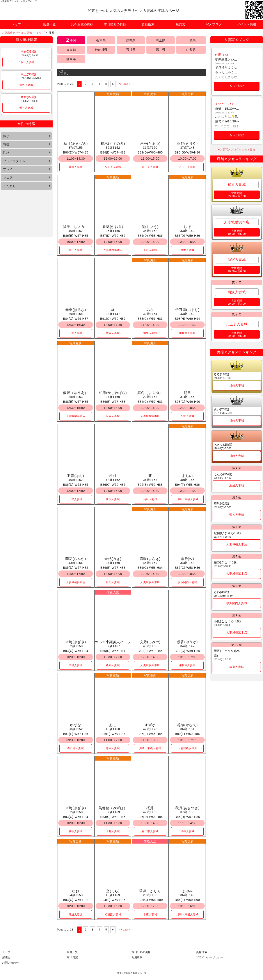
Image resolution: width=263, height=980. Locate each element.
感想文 (6, 957)
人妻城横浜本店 (113, 250)
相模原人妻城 (187, 333)
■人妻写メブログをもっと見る (237, 150)
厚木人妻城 (187, 250)
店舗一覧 (72, 952)
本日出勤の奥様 (141, 952)
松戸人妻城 (113, 665)
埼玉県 (161, 40)
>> (120, 84)
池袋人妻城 (150, 333)
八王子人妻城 (113, 167)
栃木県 (101, 40)
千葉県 (191, 40)
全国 (73, 41)
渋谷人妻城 (113, 416)
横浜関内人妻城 (187, 582)
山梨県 (191, 50)
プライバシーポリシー (210, 957)
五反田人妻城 (26, 62)
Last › (126, 84)
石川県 (131, 50)
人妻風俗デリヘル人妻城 (17, 33)
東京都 (71, 50)
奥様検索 (202, 952)
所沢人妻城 (187, 416)
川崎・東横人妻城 (187, 499)
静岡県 (71, 59)
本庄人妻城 (76, 250)
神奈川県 (101, 50)
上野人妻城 (150, 250)
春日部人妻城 (76, 748)
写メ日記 (72, 957)
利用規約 (137, 957)
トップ (41, 33)
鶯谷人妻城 (26, 85)
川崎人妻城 (237, 386)
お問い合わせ (10, 963)
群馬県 (131, 40)
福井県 (161, 50)
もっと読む (237, 86)
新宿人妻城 (76, 167)
